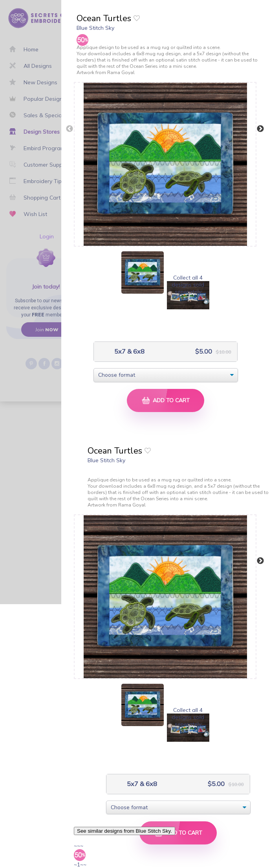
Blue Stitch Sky (95, 28)
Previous (70, 129)
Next (260, 129)
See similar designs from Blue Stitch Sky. (124, 831)
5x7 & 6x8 (129, 351)
